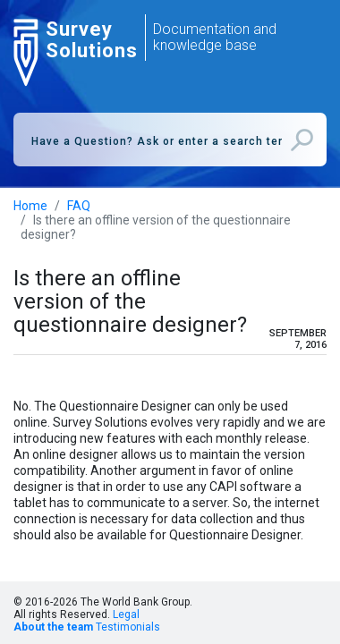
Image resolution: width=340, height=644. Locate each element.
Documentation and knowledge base (215, 37)
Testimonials (128, 627)
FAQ (79, 206)
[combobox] (170, 140)
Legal (126, 614)
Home (30, 206)
